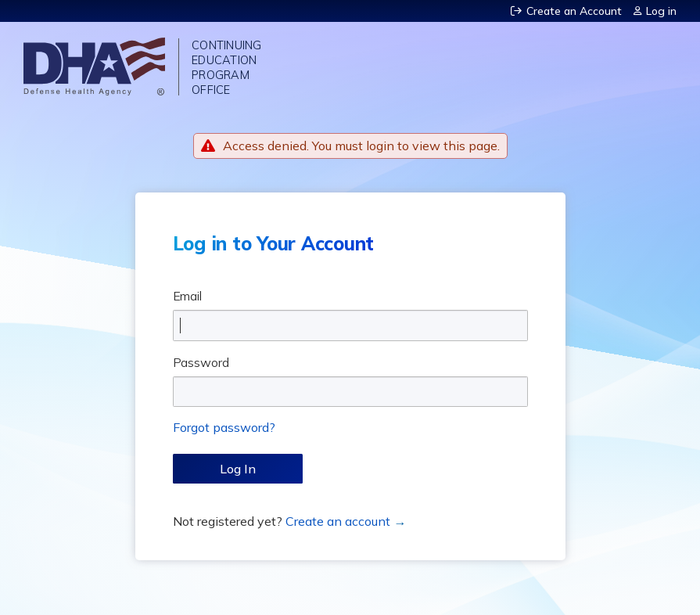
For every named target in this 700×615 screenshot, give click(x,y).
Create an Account (574, 11)
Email (188, 296)
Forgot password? (224, 427)
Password (201, 362)
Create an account (338, 521)
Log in (661, 11)
